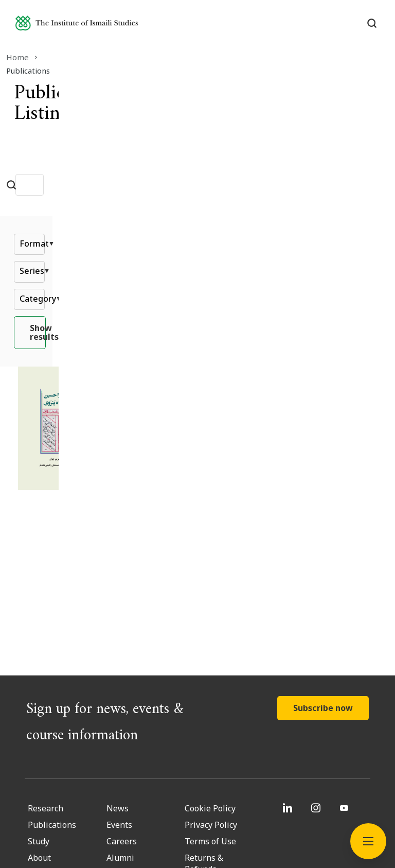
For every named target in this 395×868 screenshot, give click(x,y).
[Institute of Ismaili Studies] (98, 28)
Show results (198, 339)
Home (30, 57)
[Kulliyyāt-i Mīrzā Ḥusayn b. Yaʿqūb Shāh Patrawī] (253, 404)
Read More (174, 483)
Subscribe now (323, 555)
